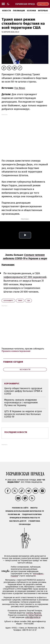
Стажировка (34, 521)
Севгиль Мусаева (34, 613)
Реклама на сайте (20, 508)
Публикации (19, 11)
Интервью (43, 11)
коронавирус (8, 301)
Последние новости (16, 432)
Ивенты (34, 508)
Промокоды (25, 524)
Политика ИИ (14, 514)
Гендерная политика (32, 514)
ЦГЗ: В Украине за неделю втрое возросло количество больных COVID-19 (23, 414)
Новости (6, 11)
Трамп (20, 301)
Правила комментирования (16, 351)
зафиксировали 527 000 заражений (25, 277)
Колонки (31, 11)
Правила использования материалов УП (25, 511)
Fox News (20, 88)
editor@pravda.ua (33, 617)
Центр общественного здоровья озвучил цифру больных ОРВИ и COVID (23, 391)
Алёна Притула (35, 615)
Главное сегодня (13, 362)
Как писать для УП (18, 521)
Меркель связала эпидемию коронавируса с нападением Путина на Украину (21, 403)
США (28, 301)
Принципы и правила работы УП (25, 518)
